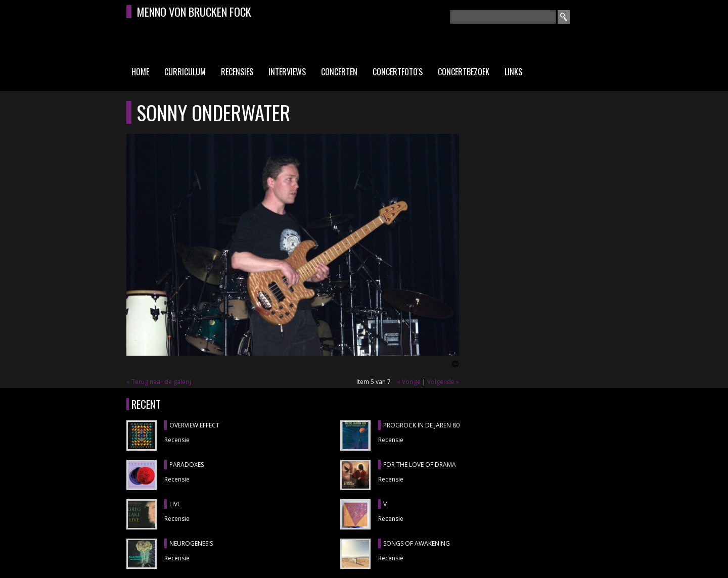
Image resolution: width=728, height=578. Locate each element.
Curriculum (185, 72)
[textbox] (503, 17)
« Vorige (409, 382)
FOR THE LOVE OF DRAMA (420, 465)
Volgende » (443, 382)
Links (513, 72)
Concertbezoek (464, 72)
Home (140, 72)
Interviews (287, 72)
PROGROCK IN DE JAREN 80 (421, 425)
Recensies (237, 72)
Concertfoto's (398, 72)
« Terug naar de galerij (159, 382)
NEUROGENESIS (191, 543)
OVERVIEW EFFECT (194, 425)
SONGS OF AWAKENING (417, 543)
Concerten (339, 72)
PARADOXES (187, 465)
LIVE (175, 504)
